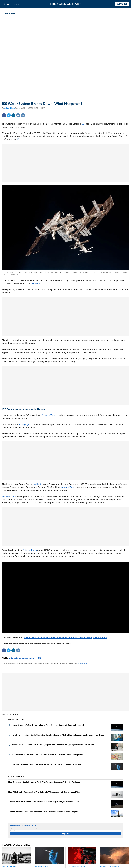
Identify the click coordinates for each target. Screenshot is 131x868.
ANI (18, 139)
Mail (23, 115)
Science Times (49, 415)
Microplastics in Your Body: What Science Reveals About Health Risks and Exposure (47, 754)
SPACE (14, 13)
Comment (18, 115)
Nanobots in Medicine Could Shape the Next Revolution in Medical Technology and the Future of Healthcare (58, 735)
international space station (22, 658)
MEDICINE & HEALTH (9, 866)
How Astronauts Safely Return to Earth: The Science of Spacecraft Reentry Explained (48, 725)
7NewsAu (35, 284)
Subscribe (122, 4)
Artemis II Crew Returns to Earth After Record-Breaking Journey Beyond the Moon (44, 802)
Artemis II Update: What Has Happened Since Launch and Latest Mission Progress (43, 812)
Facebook (4, 115)
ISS (83, 124)
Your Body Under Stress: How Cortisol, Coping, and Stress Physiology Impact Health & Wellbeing (53, 745)
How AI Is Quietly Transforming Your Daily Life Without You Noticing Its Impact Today (45, 792)
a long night (24, 424)
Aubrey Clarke (10, 108)
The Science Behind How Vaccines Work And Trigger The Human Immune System (46, 764)
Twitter (9, 115)
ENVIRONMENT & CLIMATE (77, 866)
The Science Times (66, 4)
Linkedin (13, 115)
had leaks (38, 484)
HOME (5, 13)
